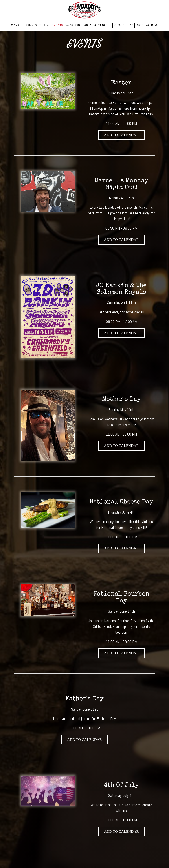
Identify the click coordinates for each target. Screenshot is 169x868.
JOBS (117, 25)
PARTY (87, 25)
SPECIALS (42, 25)
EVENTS (57, 25)
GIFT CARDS (103, 25)
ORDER (128, 25)
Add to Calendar (121, 135)
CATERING (73, 25)
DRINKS (27, 25)
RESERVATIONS (147, 25)
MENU (15, 25)
